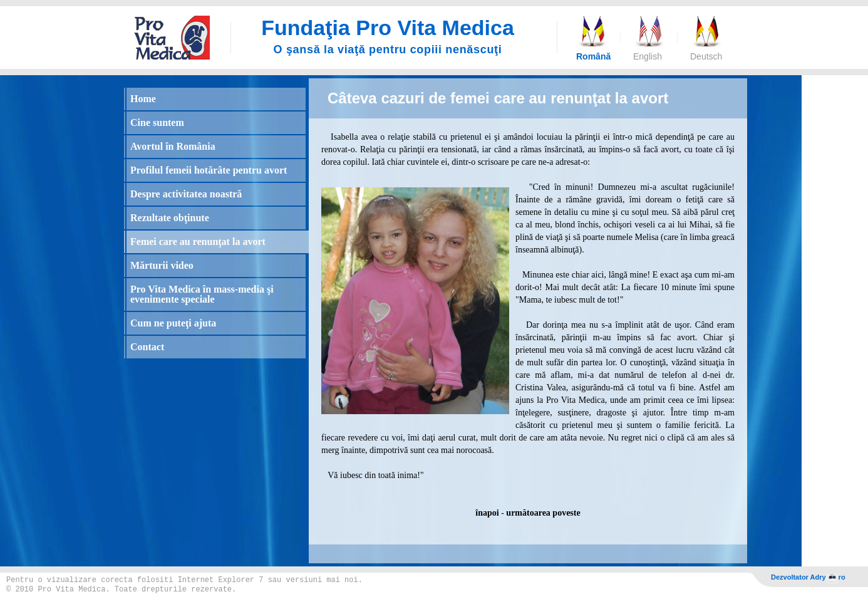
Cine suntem (157, 122)
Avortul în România (173, 146)
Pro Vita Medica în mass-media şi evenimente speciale (202, 294)
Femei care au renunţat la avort (198, 242)
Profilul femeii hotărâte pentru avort (209, 170)
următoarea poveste (543, 513)
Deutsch (706, 56)
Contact (147, 347)
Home (143, 99)
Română (592, 56)
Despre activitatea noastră (186, 194)
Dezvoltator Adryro (808, 578)
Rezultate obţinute (170, 218)
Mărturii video (162, 265)
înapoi (487, 513)
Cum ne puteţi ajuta (173, 323)
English (648, 56)
